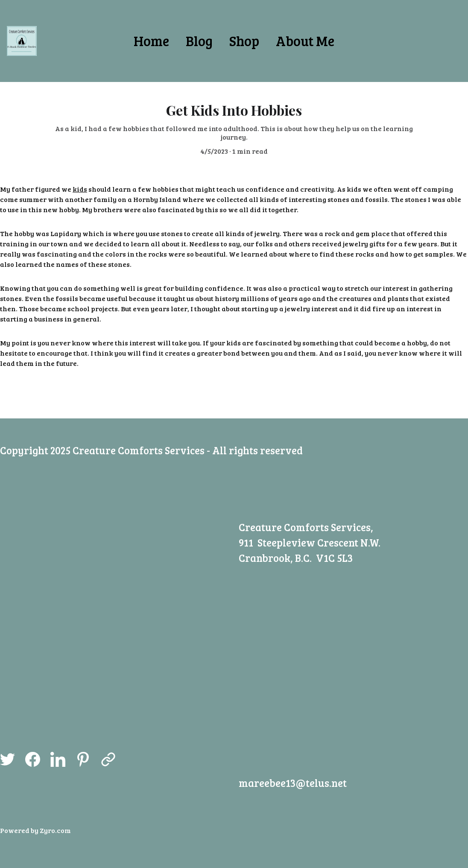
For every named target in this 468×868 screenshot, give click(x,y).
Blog (199, 41)
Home (151, 41)
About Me (305, 41)
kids (80, 190)
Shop (244, 41)
